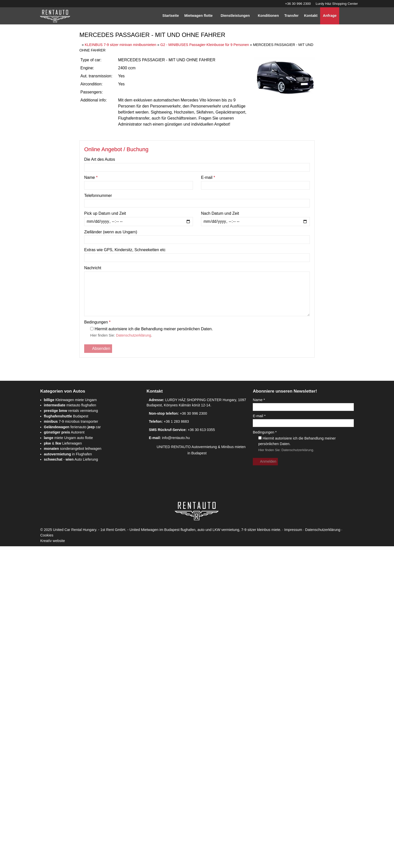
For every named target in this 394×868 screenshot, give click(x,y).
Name (8, 462)
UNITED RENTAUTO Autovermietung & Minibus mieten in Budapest (59, 378)
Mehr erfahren (14, 617)
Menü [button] (17, 83)
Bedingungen (14, 481)
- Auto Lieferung (39, 306)
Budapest (34, 270)
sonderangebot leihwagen (41, 297)
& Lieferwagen (32, 293)
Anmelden (12, 504)
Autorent (32, 284)
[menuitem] (28, 65)
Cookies (312, 571)
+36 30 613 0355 (58, 361)
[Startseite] (62, 51)
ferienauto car (40, 279)
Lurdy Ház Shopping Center (53, 4)
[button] (26, 96)
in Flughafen (36, 302)
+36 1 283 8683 (32, 353)
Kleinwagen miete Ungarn (39, 257)
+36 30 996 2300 (16, 4)
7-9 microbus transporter (39, 275)
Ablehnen (29, 608)
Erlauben (11, 608)
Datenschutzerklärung (46, 495)
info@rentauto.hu (33, 370)
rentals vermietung (39, 266)
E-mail (9, 471)
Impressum (259, 571)
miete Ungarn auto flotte (37, 288)
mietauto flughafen (39, 261)
